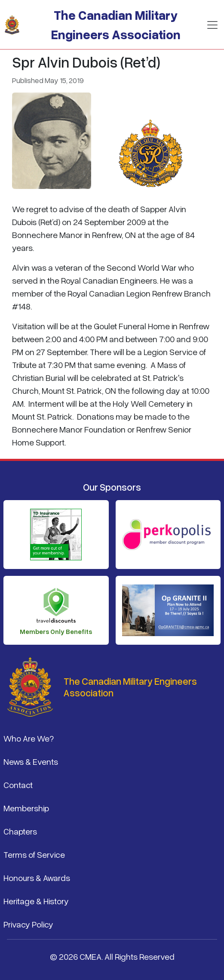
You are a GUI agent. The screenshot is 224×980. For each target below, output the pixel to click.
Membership (26, 808)
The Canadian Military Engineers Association (116, 25)
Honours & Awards (37, 878)
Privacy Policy (28, 924)
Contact (18, 785)
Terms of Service (34, 854)
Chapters (20, 831)
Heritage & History (36, 901)
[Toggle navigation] (212, 25)
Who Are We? (29, 738)
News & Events (31, 761)
